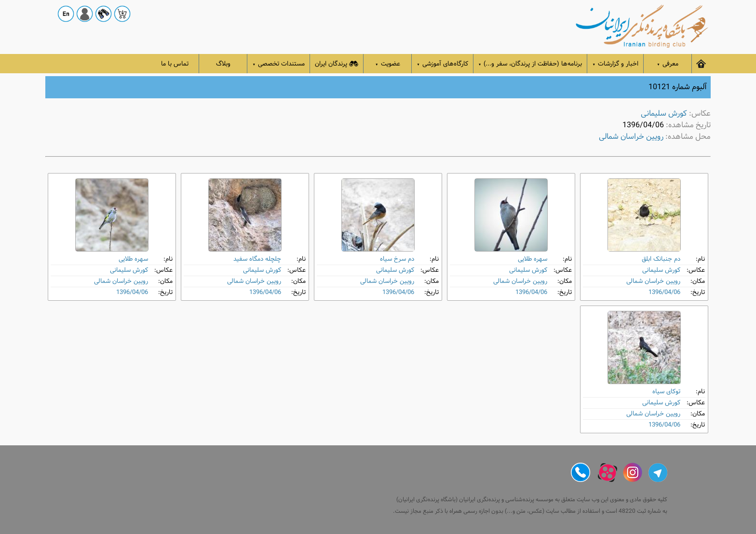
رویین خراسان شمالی (631, 137)
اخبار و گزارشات (615, 64)
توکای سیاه (666, 392)
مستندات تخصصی (278, 64)
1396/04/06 (664, 292)
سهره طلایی (533, 259)
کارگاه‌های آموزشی (442, 64)
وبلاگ (223, 64)
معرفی (668, 64)
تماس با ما (175, 64)
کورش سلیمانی (664, 113)
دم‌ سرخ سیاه (397, 259)
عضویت (388, 64)
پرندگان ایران (337, 64)
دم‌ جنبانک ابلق (661, 259)
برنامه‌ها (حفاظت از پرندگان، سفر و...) (530, 64)
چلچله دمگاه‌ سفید (257, 259)
